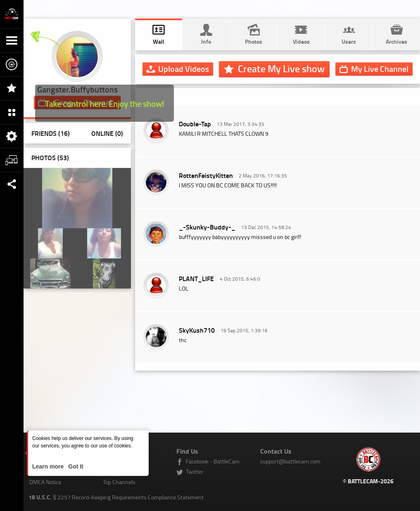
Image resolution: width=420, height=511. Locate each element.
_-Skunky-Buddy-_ (207, 227)
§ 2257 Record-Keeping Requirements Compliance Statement (116, 497)
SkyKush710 (197, 330)
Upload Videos (184, 69)
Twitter (195, 472)
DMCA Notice (45, 482)
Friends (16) (51, 133)
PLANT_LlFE (196, 278)
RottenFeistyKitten (206, 175)
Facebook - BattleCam (213, 461)
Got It (75, 466)
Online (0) (107, 133)
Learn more (49, 466)
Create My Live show (281, 69)
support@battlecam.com (290, 461)
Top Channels (119, 482)
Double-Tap (195, 124)
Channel (380, 69)
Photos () (50, 157)
